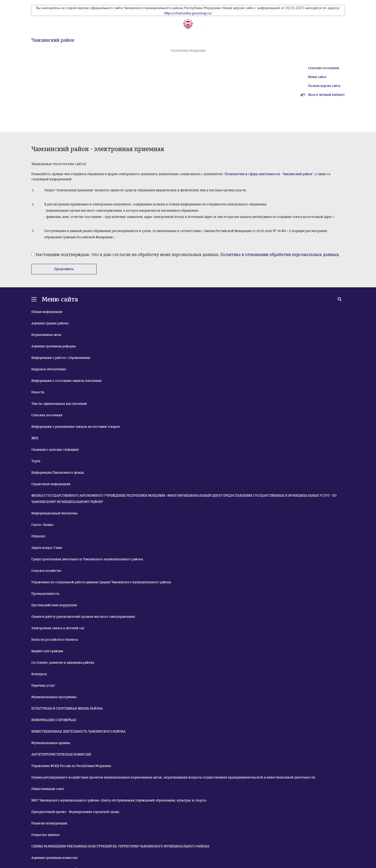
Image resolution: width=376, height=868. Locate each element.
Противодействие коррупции (54, 605)
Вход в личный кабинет (326, 95)
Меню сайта (317, 77)
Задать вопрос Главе (47, 548)
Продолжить (64, 269)
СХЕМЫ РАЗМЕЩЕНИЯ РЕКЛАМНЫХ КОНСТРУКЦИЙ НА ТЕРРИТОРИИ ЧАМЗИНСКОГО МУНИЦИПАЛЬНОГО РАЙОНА (120, 846)
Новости (38, 392)
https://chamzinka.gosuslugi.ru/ (188, 13)
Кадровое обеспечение (49, 369)
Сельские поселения (324, 68)
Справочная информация (51, 484)
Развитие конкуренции (49, 823)
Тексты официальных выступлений (59, 404)
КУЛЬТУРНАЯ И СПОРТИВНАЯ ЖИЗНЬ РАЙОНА (67, 709)
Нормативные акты (46, 335)
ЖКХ (35, 438)
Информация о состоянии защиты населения (66, 381)
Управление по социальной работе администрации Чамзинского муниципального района (101, 582)
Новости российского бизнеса (55, 640)
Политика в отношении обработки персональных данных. (280, 255)
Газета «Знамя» (43, 525)
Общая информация (47, 312)
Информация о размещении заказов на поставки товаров (76, 427)
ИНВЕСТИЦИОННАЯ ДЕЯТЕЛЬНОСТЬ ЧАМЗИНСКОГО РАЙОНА (78, 732)
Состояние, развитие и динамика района (63, 663)
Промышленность (45, 594)
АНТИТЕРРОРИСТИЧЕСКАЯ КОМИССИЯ (61, 754)
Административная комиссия (54, 858)
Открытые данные (45, 835)
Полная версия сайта (324, 86)
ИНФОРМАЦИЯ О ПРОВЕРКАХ (54, 720)
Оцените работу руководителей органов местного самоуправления (83, 617)
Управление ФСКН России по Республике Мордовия (71, 766)
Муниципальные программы (54, 697)
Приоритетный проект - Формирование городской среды (75, 812)
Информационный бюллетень (54, 513)
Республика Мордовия (188, 51)
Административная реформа (54, 346)
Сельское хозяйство (46, 571)
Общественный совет (48, 789)
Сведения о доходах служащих (55, 450)
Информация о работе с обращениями (61, 358)
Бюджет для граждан (47, 651)
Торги (36, 461)
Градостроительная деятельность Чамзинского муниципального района (87, 559)
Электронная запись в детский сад (58, 628)
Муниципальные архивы (51, 743)
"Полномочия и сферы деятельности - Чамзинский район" (268, 174)
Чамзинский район (53, 40)
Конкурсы (39, 674)
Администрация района (50, 323)
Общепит (38, 536)
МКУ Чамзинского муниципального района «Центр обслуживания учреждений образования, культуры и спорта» (119, 800)
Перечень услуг (43, 686)
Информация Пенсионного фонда (58, 473)
